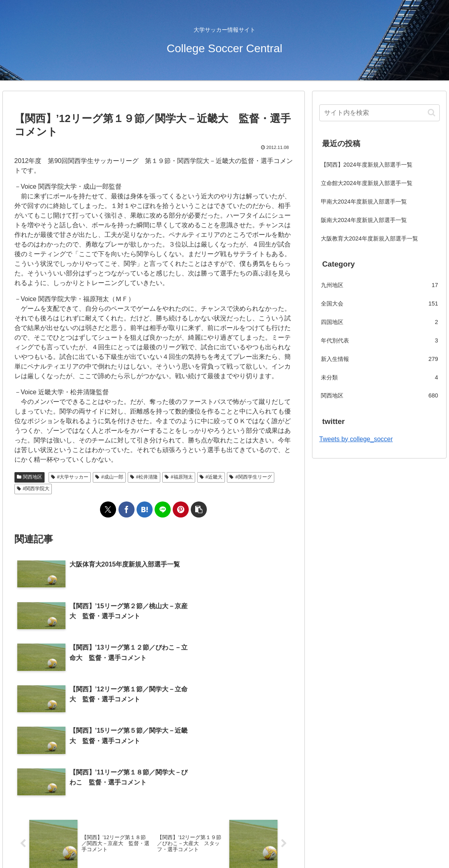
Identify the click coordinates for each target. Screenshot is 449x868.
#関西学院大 (33, 489)
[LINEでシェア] (163, 509)
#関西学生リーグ (250, 477)
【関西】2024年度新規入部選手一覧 (367, 165)
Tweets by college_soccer (356, 439)
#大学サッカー (70, 477)
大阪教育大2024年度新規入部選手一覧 (369, 238)
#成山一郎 (109, 477)
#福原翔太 (179, 477)
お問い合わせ (240, 843)
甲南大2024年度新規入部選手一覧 (364, 202)
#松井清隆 (144, 477)
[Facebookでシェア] (127, 509)
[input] (380, 113)
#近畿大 (211, 477)
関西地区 (30, 477)
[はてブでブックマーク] (145, 509)
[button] (199, 509)
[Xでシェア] (108, 509)
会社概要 (204, 843)
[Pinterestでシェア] (181, 509)
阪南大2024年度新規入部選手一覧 (364, 220)
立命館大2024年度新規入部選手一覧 (367, 183)
